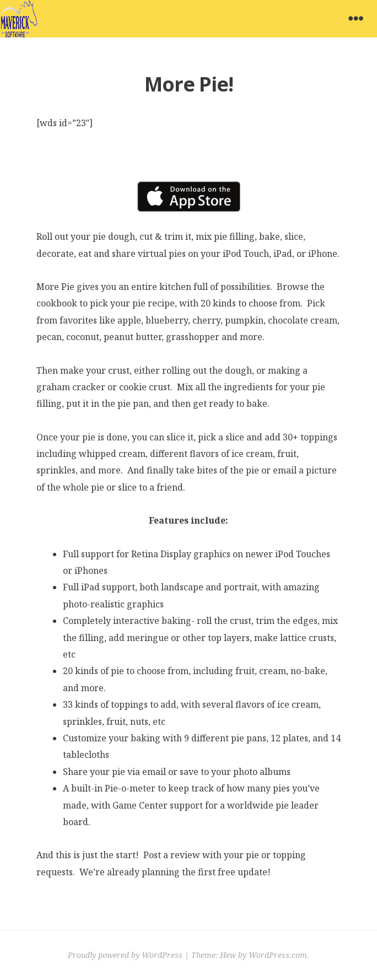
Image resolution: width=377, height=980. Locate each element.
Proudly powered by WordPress (125, 955)
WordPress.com (278, 955)
